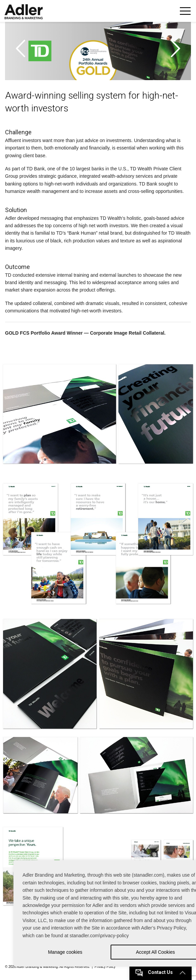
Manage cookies (65, 952)
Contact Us (160, 972)
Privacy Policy (105, 967)
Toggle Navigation (185, 11)
